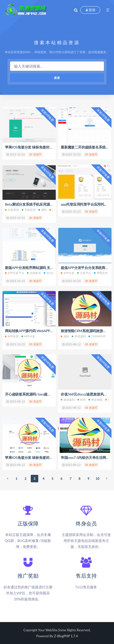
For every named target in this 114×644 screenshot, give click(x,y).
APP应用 (12, 336)
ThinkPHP (97, 336)
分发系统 (12, 210)
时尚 (82, 400)
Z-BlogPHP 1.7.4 (66, 636)
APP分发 (68, 273)
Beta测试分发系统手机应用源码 (29, 204)
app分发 (28, 336)
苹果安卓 (101, 273)
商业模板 (95, 400)
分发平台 (84, 273)
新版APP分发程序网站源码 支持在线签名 (36, 268)
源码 (43, 210)
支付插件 (51, 273)
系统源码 (79, 336)
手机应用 (29, 210)
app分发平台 (15, 273)
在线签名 (34, 273)
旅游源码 (68, 400)
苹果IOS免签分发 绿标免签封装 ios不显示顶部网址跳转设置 (50, 457)
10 (97, 479)
